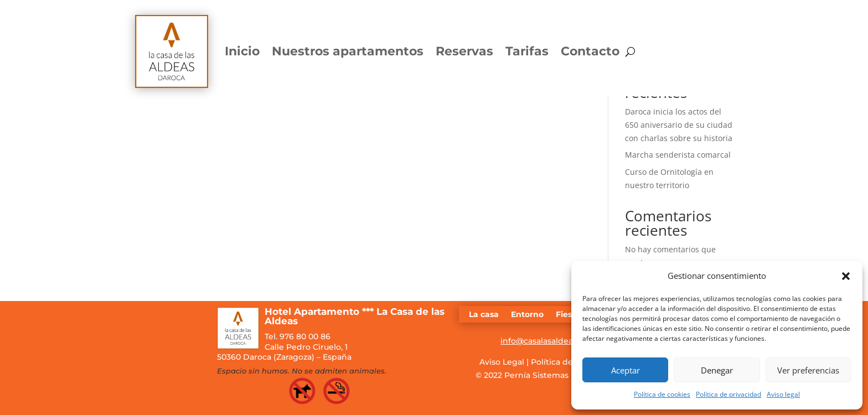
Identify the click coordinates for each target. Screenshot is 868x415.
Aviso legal (783, 394)
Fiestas (570, 315)
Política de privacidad (728, 394)
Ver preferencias (808, 370)
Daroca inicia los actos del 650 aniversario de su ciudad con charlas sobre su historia (679, 125)
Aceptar (626, 370)
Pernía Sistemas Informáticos (563, 375)
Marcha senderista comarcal (678, 155)
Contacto (590, 51)
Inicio (242, 51)
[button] (846, 276)
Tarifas (527, 51)
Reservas (464, 51)
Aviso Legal (502, 362)
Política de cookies (662, 394)
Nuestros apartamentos (348, 51)
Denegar (717, 370)
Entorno (527, 315)
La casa (484, 315)
